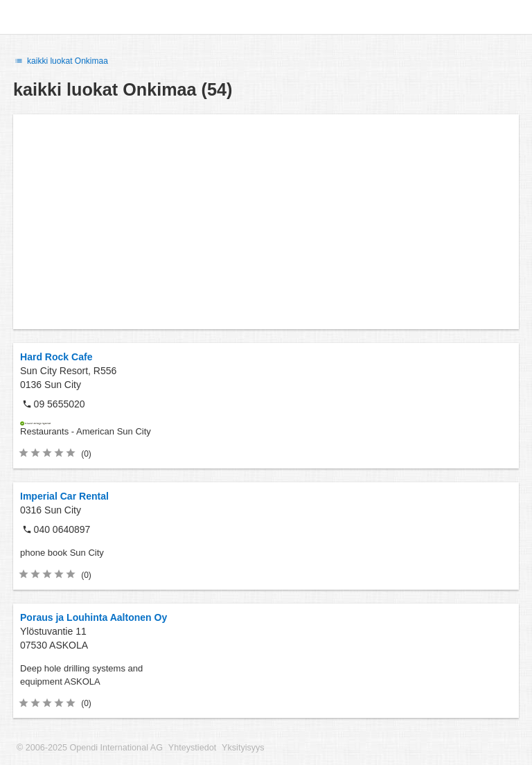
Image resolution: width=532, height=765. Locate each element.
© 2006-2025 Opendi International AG (90, 748)
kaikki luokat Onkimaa (61, 61)
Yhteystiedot (192, 748)
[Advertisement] (266, 222)
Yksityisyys (243, 748)
